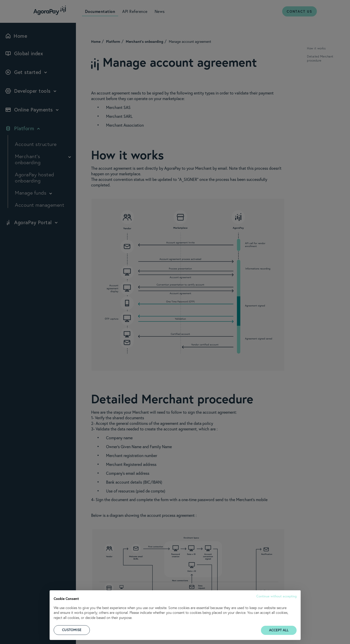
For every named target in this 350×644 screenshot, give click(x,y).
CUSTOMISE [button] (72, 630)
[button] (276, 596)
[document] (175, 607)
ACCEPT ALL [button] (279, 630)
